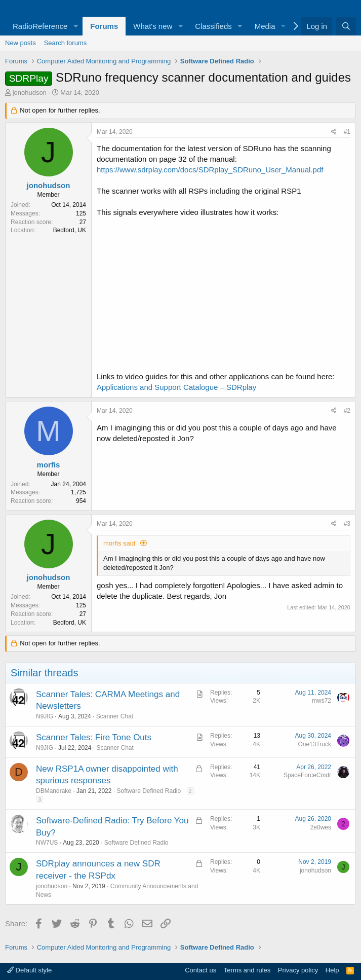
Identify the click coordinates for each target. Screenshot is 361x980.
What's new (153, 26)
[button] (75, 26)
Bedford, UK (70, 230)
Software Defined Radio (149, 791)
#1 (347, 132)
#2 (347, 411)
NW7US (47, 843)
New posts (21, 43)
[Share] (334, 132)
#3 (347, 524)
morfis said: (120, 543)
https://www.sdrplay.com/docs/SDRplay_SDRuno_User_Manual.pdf (210, 170)
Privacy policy (298, 970)
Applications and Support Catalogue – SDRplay (176, 387)
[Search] (346, 26)
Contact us (200, 970)
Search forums (66, 43)
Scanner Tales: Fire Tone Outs (94, 737)
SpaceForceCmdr (307, 775)
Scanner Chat (115, 716)
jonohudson (30, 93)
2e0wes (321, 827)
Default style (29, 970)
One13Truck (314, 744)
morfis (49, 465)
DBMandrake (54, 791)
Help (332, 970)
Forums (104, 26)
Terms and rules (247, 970)
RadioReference (40, 26)
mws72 (322, 701)
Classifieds (213, 26)
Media (265, 26)
